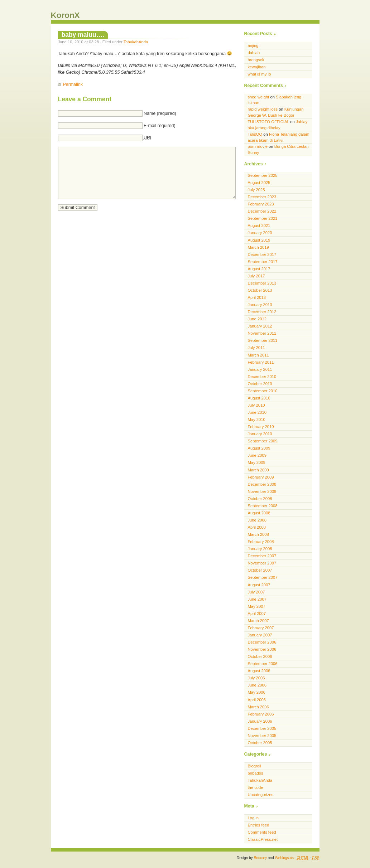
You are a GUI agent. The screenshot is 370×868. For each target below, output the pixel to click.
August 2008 (259, 513)
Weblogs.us (284, 858)
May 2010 (257, 420)
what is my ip (260, 74)
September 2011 (263, 340)
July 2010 (256, 405)
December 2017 (262, 254)
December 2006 (262, 642)
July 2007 (256, 592)
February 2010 (261, 427)
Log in (253, 818)
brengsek (256, 60)
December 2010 (262, 377)
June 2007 (257, 599)
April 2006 (257, 700)
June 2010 (257, 412)
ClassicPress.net (263, 839)
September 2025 (263, 175)
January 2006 (260, 721)
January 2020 (260, 233)
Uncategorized (261, 795)
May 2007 (257, 606)
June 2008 (257, 520)
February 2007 (261, 628)
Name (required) (160, 113)
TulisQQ (255, 134)
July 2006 (256, 678)
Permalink (73, 84)
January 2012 (260, 326)
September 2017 (263, 262)
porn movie (258, 146)
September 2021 (263, 218)
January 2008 (260, 549)
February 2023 (261, 204)
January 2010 (260, 434)
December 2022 (262, 211)
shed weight (259, 97)
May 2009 (257, 462)
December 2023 (262, 197)
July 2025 (256, 190)
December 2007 (262, 556)
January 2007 (260, 635)
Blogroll (254, 766)
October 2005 (260, 743)
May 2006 (257, 692)
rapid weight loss (263, 109)
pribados (256, 773)
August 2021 (259, 226)
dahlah (254, 53)
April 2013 (257, 297)
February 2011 (261, 362)
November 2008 (262, 491)
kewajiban (257, 67)
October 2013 (260, 290)
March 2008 (258, 534)
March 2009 (258, 470)
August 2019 (259, 240)
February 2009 (261, 477)
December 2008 (262, 484)
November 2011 (262, 333)
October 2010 (260, 384)
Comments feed (262, 832)
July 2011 (256, 348)
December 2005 (262, 728)
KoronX (65, 15)
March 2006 (258, 707)
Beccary (260, 858)
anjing (253, 45)
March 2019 (258, 247)
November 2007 (262, 563)
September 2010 (263, 391)
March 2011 (258, 355)
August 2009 (259, 448)
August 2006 (259, 671)
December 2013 (262, 283)
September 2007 (263, 577)
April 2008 (257, 527)
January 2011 (260, 369)
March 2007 (258, 621)
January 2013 (260, 305)
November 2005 (262, 736)
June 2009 (257, 455)
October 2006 (260, 656)
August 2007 (259, 585)
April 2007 (257, 614)
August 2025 (259, 183)
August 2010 (259, 398)
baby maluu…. (83, 35)
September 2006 (263, 664)
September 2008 (263, 506)
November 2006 (262, 649)
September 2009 (263, 441)
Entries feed (259, 825)
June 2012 (257, 319)
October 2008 (260, 499)
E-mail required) (160, 126)
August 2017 (259, 269)
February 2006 (261, 714)
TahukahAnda (136, 42)
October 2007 (260, 570)
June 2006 (257, 685)
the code (256, 787)
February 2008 (261, 542)
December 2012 (262, 312)
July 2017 (256, 276)
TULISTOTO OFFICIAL (269, 122)
